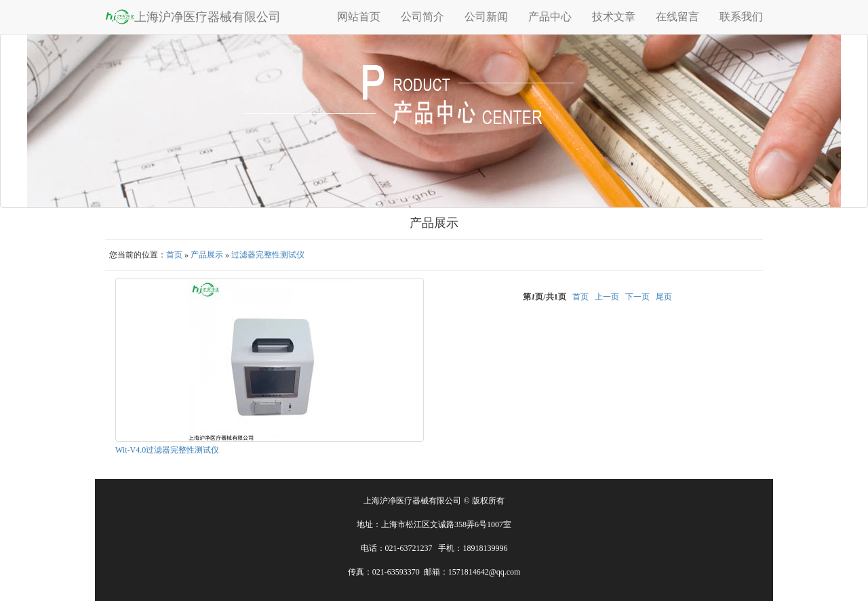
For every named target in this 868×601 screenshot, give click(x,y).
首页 (174, 255)
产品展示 (207, 255)
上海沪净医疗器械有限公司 (193, 16)
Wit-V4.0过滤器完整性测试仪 (167, 450)
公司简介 (422, 17)
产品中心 (550, 17)
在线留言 (677, 17)
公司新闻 (486, 17)
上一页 (607, 297)
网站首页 (359, 17)
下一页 (637, 297)
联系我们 (741, 17)
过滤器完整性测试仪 (268, 255)
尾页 (664, 297)
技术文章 (614, 17)
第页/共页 (544, 297)
